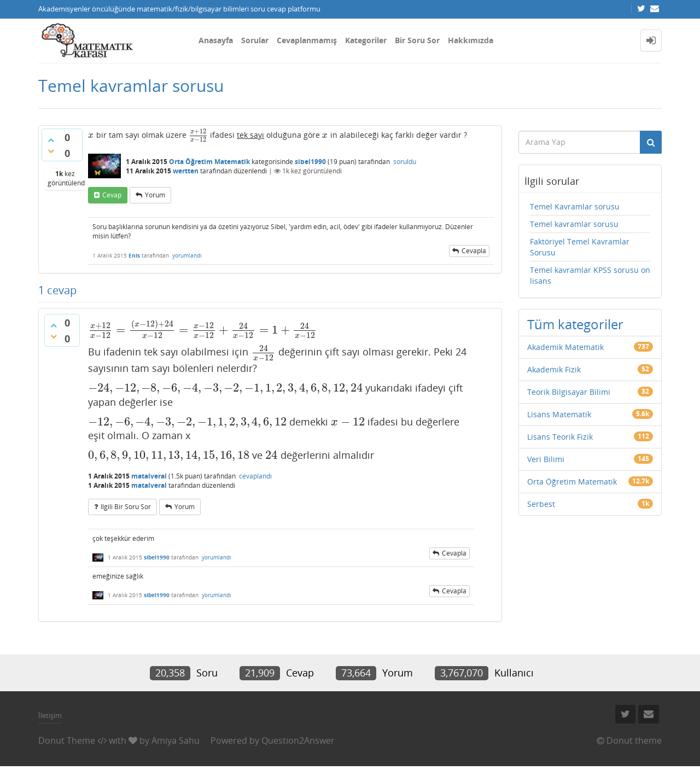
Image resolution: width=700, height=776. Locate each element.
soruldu (405, 162)
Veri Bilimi (546, 459)
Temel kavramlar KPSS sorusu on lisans (590, 275)
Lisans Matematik (559, 414)
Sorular (255, 40)
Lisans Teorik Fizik (560, 437)
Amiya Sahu (176, 740)
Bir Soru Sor (417, 40)
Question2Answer (298, 740)
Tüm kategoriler (575, 324)
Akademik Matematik (565, 347)
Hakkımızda (471, 40)
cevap (112, 195)
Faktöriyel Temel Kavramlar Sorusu (580, 247)
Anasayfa (216, 40)
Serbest (541, 504)
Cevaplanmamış (307, 40)
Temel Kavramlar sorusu (575, 206)
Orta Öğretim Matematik (209, 162)
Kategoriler (366, 40)
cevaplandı (255, 476)
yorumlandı (187, 255)
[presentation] (91, 135)
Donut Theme (67, 740)
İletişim (50, 715)
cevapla (474, 251)
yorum (155, 195)
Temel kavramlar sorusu (574, 224)
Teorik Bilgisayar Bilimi (569, 392)
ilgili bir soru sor (126, 507)
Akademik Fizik (554, 369)
